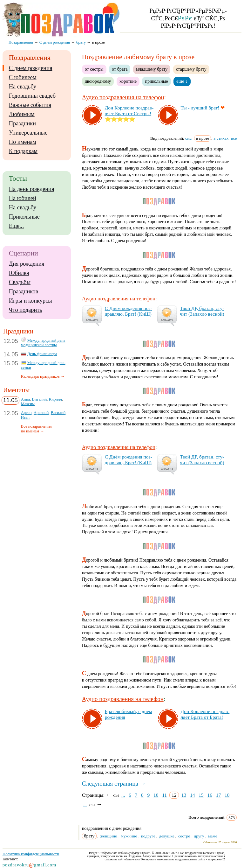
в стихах (221, 138)
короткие (128, 81)
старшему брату (191, 69)
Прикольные (24, 217)
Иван (25, 417)
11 (164, 795)
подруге (148, 836)
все (234, 138)
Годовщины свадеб (32, 96)
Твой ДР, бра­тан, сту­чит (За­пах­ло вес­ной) (202, 311)
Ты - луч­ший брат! (200, 108)
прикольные (156, 81)
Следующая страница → (114, 784)
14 (193, 795)
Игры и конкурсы (30, 301)
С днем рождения (31, 68)
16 (210, 795)
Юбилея (19, 273)
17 (219, 795)
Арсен (26, 413)
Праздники (22, 123)
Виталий (40, 399)
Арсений (41, 413)
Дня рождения (27, 264)
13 (184, 795)
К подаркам (23, 151)
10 (156, 795)
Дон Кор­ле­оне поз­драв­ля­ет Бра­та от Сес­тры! (129, 111)
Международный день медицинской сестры (43, 343)
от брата (120, 69)
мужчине (129, 836)
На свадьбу (23, 87)
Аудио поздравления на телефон (123, 97)
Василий (58, 413)
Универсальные (28, 133)
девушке (167, 836)
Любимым (22, 114)
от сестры (94, 69)
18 (227, 795)
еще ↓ (182, 81)
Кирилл (55, 399)
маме (213, 836)
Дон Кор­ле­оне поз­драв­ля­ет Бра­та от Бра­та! (205, 714)
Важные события (30, 105)
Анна (25, 399)
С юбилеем (23, 77)
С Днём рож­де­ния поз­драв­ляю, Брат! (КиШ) (129, 311)
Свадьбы (20, 282)
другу (199, 836)
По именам (23, 142)
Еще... (16, 226)
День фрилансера (42, 354)
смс (188, 138)
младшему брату (152, 69)
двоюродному (98, 81)
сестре (184, 836)
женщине (108, 836)
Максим (28, 404)
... (123, 795)
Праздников (24, 291)
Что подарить (26, 310)
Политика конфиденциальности (31, 854)
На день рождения (32, 189)
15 (201, 795)
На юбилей (23, 198)
